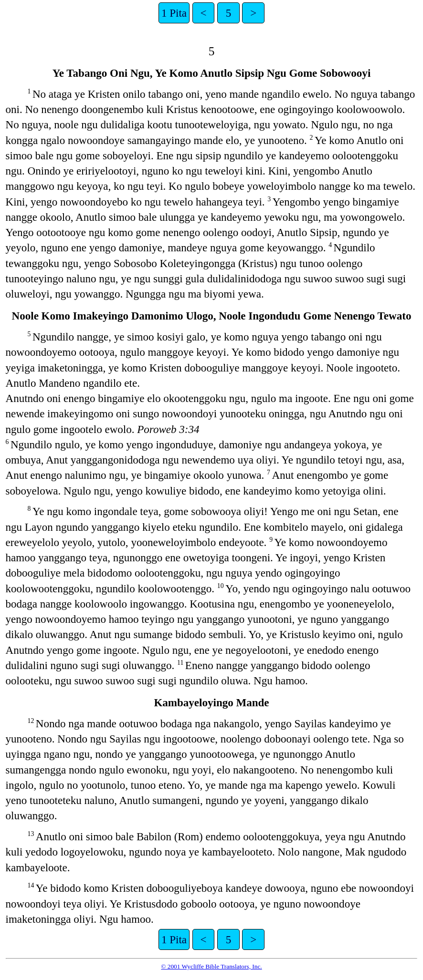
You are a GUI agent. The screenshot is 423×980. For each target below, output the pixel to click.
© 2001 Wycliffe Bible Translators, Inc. (211, 966)
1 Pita (174, 13)
